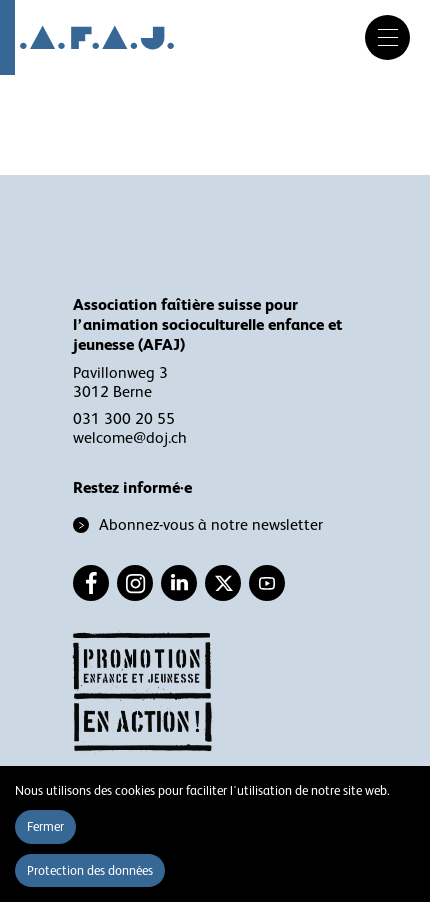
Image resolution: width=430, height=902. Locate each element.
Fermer (45, 826)
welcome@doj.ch (130, 438)
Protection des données (90, 870)
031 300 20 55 (124, 419)
